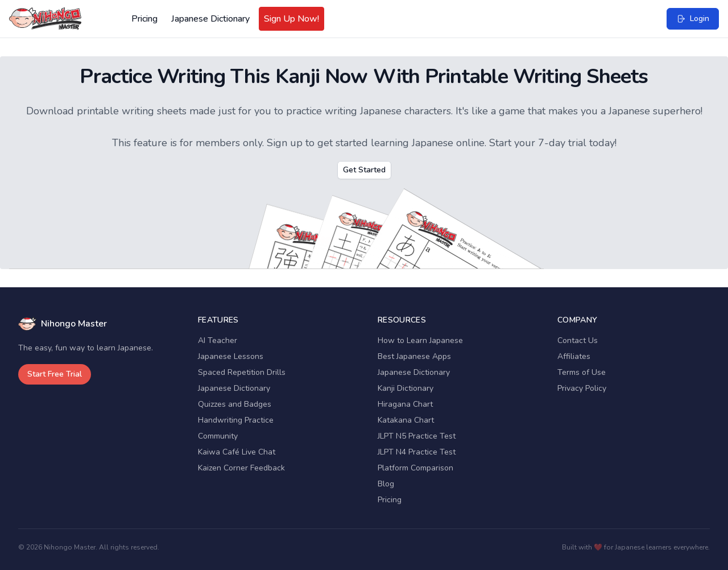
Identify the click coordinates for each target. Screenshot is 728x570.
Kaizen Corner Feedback (241, 468)
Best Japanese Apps (414, 356)
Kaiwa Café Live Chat (237, 452)
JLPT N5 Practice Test (417, 436)
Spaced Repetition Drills (242, 372)
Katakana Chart (406, 420)
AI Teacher (218, 340)
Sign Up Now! (291, 19)
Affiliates (574, 356)
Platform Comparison (415, 468)
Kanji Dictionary (406, 388)
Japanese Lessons (231, 356)
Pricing (144, 19)
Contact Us (578, 340)
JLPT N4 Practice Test (417, 452)
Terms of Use (582, 372)
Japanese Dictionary (210, 19)
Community (218, 436)
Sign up (285, 143)
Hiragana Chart (405, 404)
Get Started (364, 170)
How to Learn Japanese (420, 340)
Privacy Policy (582, 388)
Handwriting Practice (236, 420)
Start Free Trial (55, 374)
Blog (386, 484)
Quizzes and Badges (235, 404)
